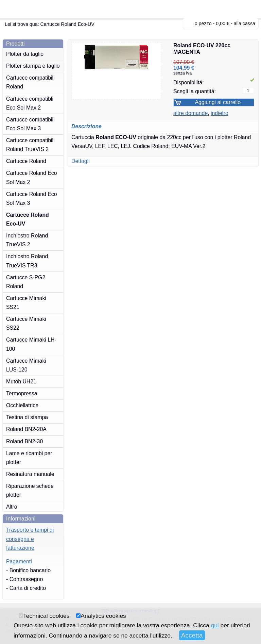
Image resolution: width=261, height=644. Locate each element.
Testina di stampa (27, 417)
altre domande (190, 113)
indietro (220, 113)
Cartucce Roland (26, 161)
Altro (12, 507)
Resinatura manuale (30, 474)
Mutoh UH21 (21, 382)
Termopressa (22, 393)
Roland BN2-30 (24, 441)
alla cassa (245, 23)
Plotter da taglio (25, 54)
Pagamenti (19, 562)
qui (215, 625)
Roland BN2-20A (26, 429)
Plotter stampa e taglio (33, 66)
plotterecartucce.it (37, 9)
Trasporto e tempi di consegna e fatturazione (30, 539)
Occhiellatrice (22, 405)
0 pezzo (203, 23)
